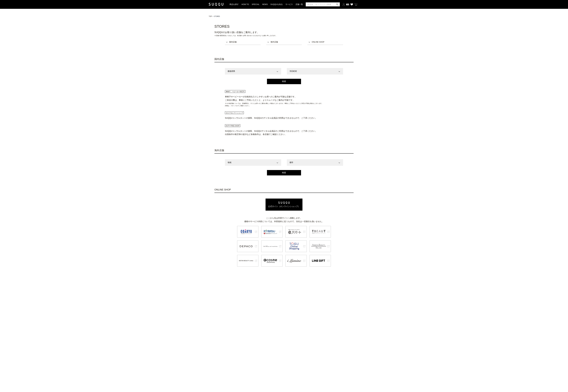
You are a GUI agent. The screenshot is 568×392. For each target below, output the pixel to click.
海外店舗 (274, 42)
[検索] (323, 4)
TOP (210, 16)
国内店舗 (233, 42)
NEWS (265, 4)
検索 (284, 81)
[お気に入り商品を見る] (352, 4)
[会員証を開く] (348, 4)
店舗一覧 (299, 4)
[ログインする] (344, 4)
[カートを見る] (356, 4)
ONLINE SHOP (318, 42)
